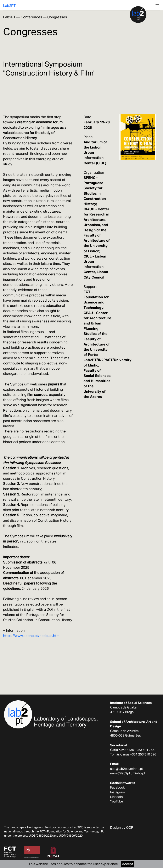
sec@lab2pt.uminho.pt (127, 769)
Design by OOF (122, 828)
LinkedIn (116, 797)
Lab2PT (9, 6)
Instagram (117, 792)
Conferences (31, 17)
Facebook (117, 787)
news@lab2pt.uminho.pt (128, 773)
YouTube (117, 801)
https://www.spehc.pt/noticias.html (32, 636)
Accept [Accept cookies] (128, 864)
